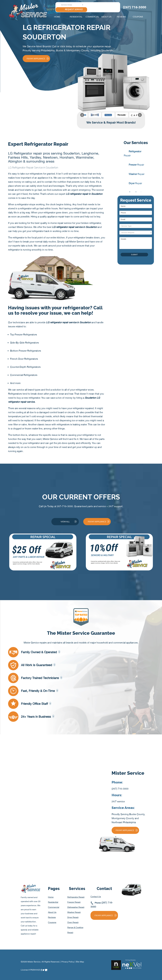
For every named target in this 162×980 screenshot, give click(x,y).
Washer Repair (74, 912)
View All (69, 522)
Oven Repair (73, 922)
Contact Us (96, 897)
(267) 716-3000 (120, 789)
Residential (76, 17)
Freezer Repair (74, 902)
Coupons (138, 17)
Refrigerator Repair (76, 897)
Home (57, 17)
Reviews (121, 17)
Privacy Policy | (68, 962)
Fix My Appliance (38, 59)
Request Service (71, 10)
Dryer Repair (73, 917)
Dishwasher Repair (76, 907)
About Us (106, 17)
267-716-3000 (65, 506)
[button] (82, 115)
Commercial (92, 17)
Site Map (80, 962)
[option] (91, 115)
